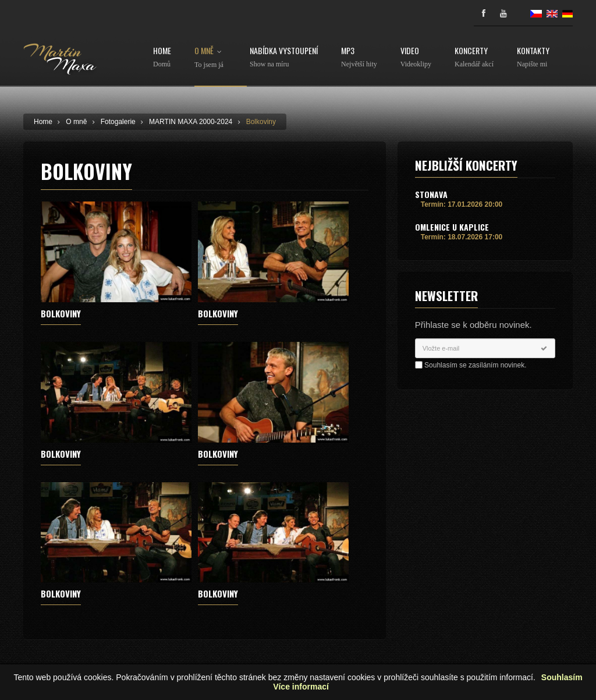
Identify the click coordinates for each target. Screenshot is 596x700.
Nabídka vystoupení (284, 57)
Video (416, 57)
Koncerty (474, 57)
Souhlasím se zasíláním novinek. (475, 365)
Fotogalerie (118, 122)
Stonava (431, 194)
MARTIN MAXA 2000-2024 (191, 122)
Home (162, 57)
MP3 (359, 57)
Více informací (301, 687)
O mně (210, 58)
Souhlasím (562, 678)
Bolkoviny (261, 122)
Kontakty (533, 57)
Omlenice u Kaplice (452, 227)
